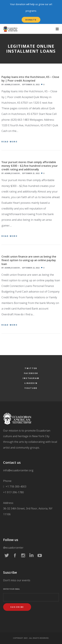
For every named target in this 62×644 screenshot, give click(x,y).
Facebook (31, 373)
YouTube (31, 388)
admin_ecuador (12, 85)
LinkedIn (31, 383)
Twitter (31, 368)
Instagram (31, 378)
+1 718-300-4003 (16, 487)
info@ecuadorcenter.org (18, 470)
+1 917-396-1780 (13, 492)
